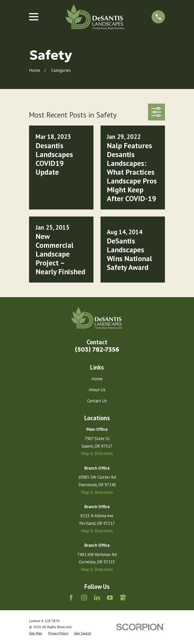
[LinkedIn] (97, 597)
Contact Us (97, 401)
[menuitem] (36, 633)
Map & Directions (97, 453)
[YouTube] (110, 597)
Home (97, 379)
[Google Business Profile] (123, 597)
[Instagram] (84, 597)
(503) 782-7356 (97, 349)
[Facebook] (71, 597)
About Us (97, 390)
